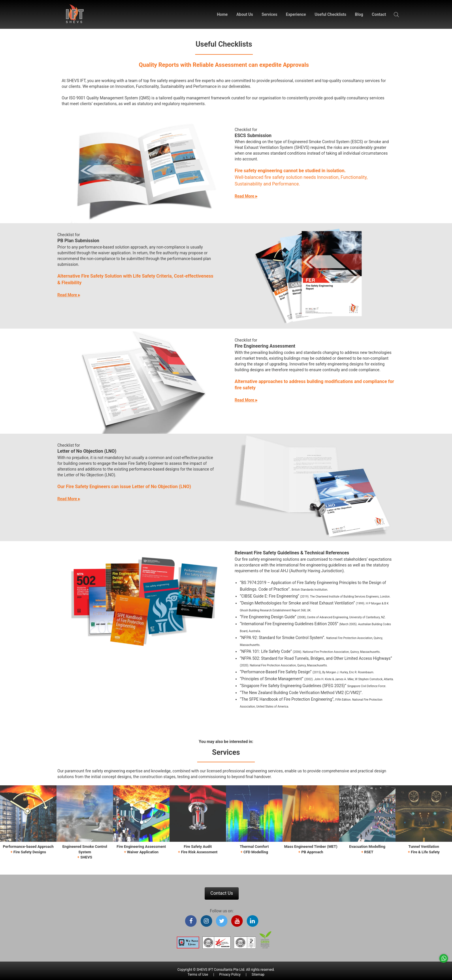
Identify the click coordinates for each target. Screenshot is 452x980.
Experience (296, 14)
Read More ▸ (246, 196)
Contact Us (222, 893)
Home (222, 14)
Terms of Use (198, 975)
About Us (245, 14)
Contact (379, 14)
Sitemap (258, 975)
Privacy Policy (230, 975)
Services (270, 14)
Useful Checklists (330, 14)
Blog (359, 14)
